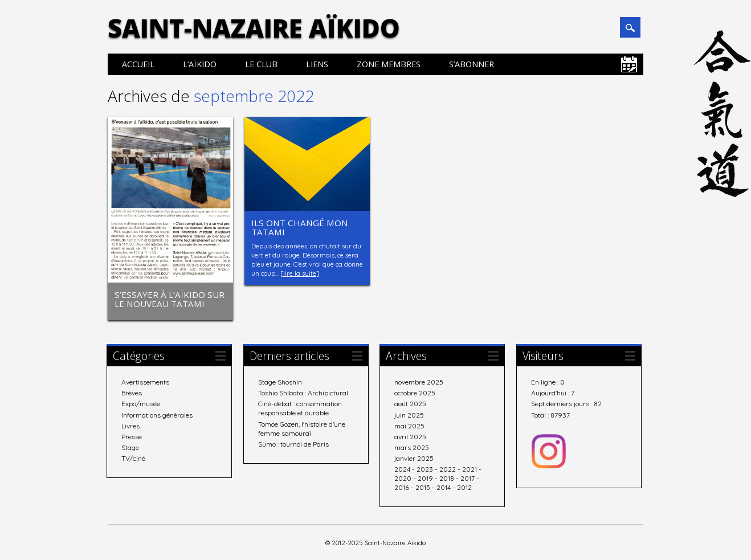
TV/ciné (133, 458)
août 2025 (410, 403)
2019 (425, 478)
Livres (130, 425)
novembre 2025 (419, 381)
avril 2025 (410, 436)
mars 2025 (412, 447)
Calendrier (629, 64)
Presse (132, 436)
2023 (425, 469)
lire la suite (300, 273)
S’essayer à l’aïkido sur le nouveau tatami (170, 299)
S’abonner (472, 64)
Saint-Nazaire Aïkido (254, 28)
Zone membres (389, 64)
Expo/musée (141, 403)
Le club (261, 64)
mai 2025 (409, 425)
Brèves (132, 392)
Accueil (138, 64)
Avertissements (145, 381)
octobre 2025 (415, 392)
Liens (317, 64)
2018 (447, 478)
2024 (402, 469)
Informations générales (157, 414)
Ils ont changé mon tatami (300, 227)
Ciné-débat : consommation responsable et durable (300, 408)
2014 (444, 487)
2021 (470, 469)
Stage (130, 447)
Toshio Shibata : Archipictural (303, 392)
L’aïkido (200, 64)
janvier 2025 (414, 458)
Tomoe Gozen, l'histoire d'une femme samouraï (302, 428)
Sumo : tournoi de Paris (293, 443)
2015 (423, 487)
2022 (448, 469)
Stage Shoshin (280, 381)
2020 (403, 478)
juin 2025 (409, 414)
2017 (468, 478)
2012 (464, 487)
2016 (402, 487)
